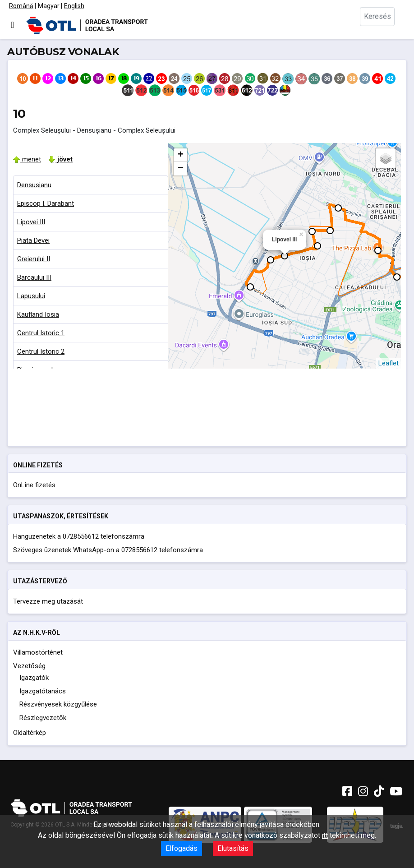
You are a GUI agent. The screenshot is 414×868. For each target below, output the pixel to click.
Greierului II (34, 259)
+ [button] (181, 155)
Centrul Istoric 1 (41, 333)
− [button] (181, 169)
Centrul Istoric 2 (41, 351)
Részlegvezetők (43, 718)
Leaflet (389, 363)
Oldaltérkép (30, 733)
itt (325, 836)
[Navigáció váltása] (12, 25)
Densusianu (34, 185)
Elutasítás (233, 848)
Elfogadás (182, 848)
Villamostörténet (38, 652)
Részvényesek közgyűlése (58, 704)
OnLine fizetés (34, 485)
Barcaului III (34, 277)
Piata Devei (33, 240)
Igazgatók (34, 678)
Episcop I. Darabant (46, 203)
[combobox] (382, 25)
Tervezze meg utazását (48, 601)
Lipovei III (31, 222)
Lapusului (31, 296)
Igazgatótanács (43, 691)
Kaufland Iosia (38, 314)
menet (27, 159)
